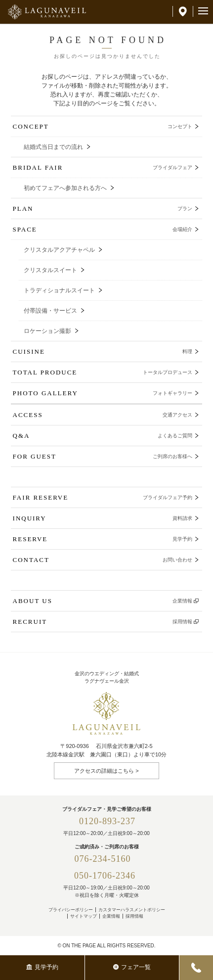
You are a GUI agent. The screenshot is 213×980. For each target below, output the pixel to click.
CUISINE (103, 351)
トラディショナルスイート (59, 290)
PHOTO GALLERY (103, 393)
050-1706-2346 (105, 876)
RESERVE (103, 539)
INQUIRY (103, 518)
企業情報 (111, 916)
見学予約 (42, 967)
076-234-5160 (107, 859)
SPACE (103, 229)
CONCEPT (103, 126)
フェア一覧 (132, 967)
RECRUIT (103, 622)
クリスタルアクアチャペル (59, 250)
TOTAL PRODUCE (103, 372)
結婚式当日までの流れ (53, 147)
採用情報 (134, 916)
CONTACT (103, 560)
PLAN (103, 209)
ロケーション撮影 (47, 331)
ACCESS (103, 415)
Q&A (103, 436)
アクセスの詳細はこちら (104, 771)
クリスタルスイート (50, 270)
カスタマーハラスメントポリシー (132, 910)
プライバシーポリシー (71, 910)
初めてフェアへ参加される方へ (65, 188)
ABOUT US (103, 601)
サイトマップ (84, 916)
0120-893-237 (107, 821)
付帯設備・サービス (50, 311)
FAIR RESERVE (103, 497)
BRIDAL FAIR (103, 167)
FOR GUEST (103, 456)
